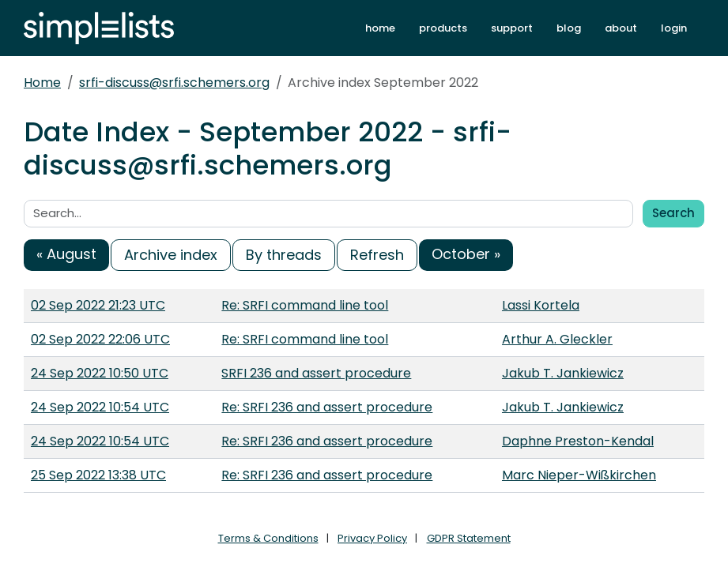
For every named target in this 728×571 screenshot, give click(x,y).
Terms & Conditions (268, 538)
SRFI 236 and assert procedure (316, 373)
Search (673, 213)
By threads (284, 255)
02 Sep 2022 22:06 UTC (100, 339)
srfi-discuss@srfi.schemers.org (174, 83)
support (512, 28)
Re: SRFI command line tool (305, 305)
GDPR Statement (469, 538)
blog (569, 28)
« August (66, 254)
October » (466, 254)
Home (42, 83)
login (674, 28)
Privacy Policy (372, 538)
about (621, 28)
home (380, 28)
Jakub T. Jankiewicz (563, 373)
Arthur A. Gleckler (557, 339)
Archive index (171, 255)
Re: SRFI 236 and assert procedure (327, 407)
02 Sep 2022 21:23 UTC (98, 305)
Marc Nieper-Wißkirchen (579, 475)
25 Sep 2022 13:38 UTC (98, 475)
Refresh (377, 255)
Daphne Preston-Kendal (578, 441)
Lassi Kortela (541, 305)
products (443, 28)
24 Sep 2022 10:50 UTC (100, 373)
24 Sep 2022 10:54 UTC (100, 407)
